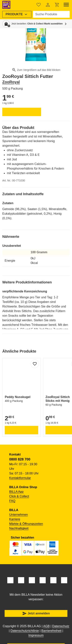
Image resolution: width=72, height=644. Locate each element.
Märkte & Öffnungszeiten (26, 524)
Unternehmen (19, 515)
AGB (46, 626)
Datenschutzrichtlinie (25, 631)
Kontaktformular (20, 478)
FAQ (12, 501)
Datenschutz (61, 626)
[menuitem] (17, 14)
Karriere (15, 519)
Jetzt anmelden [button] (36, 613)
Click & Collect (19, 496)
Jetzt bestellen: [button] (37, 24)
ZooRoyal (11, 82)
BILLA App (16, 492)
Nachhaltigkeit (19, 528)
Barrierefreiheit (51, 631)
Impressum (36, 635)
